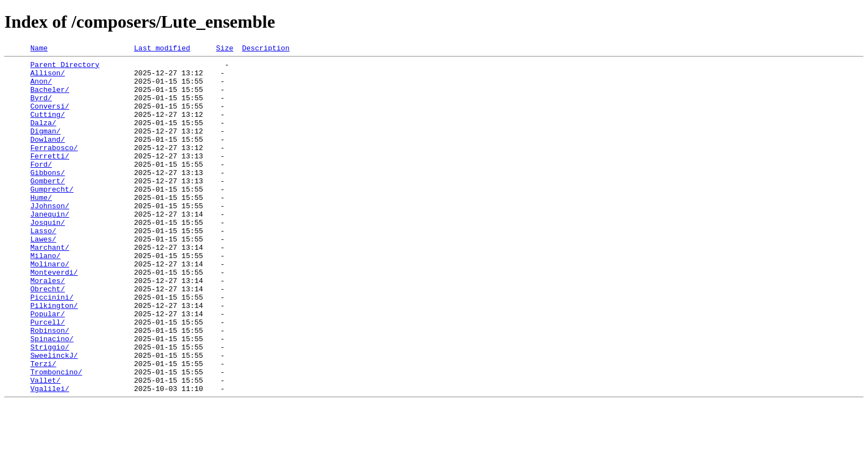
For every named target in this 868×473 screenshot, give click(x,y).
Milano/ (46, 297)
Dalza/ (43, 137)
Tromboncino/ (56, 436)
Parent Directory (65, 68)
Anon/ (41, 88)
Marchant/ (50, 287)
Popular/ (48, 367)
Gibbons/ (48, 197)
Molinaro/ (50, 307)
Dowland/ (48, 157)
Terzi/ (43, 426)
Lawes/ (43, 277)
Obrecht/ (48, 337)
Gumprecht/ (52, 217)
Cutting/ (48, 127)
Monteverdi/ (54, 317)
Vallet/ (46, 446)
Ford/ (41, 187)
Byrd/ (41, 107)
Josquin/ (48, 257)
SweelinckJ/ (54, 417)
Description (266, 49)
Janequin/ (50, 247)
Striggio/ (50, 407)
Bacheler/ (50, 97)
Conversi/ (50, 117)
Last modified (162, 49)
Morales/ (48, 327)
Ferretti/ (50, 177)
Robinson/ (50, 387)
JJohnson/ (50, 237)
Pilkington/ (54, 357)
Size (224, 49)
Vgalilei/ (50, 456)
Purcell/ (48, 377)
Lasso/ (43, 267)
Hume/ (41, 227)
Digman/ (46, 147)
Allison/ (48, 78)
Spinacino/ (52, 397)
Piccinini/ (52, 347)
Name (39, 49)
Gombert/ (48, 207)
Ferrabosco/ (54, 167)
